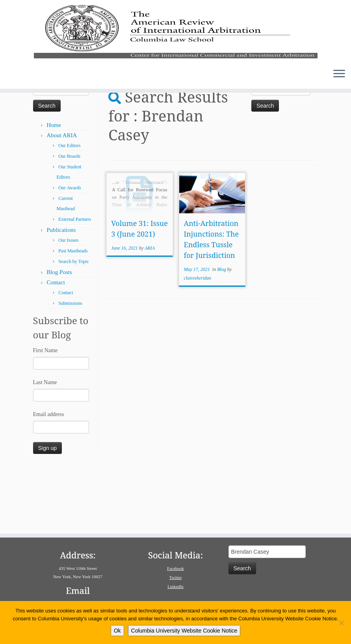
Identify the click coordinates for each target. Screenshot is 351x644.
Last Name (45, 445)
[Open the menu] (339, 105)
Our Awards (70, 251)
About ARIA (62, 198)
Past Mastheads (73, 314)
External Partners (75, 282)
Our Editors (69, 209)
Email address (49, 477)
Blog (222, 332)
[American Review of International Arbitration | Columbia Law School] (175, 47)
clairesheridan (198, 341)
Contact (56, 345)
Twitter (176, 577)
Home (40, 137)
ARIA (150, 311)
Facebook (175, 568)
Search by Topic (74, 325)
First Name (45, 413)
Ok (117, 631)
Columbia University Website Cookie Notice (184, 631)
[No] (341, 623)
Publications (61, 293)
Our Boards (69, 219)
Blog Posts (59, 335)
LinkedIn (175, 586)
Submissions (70, 366)
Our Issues (68, 303)
